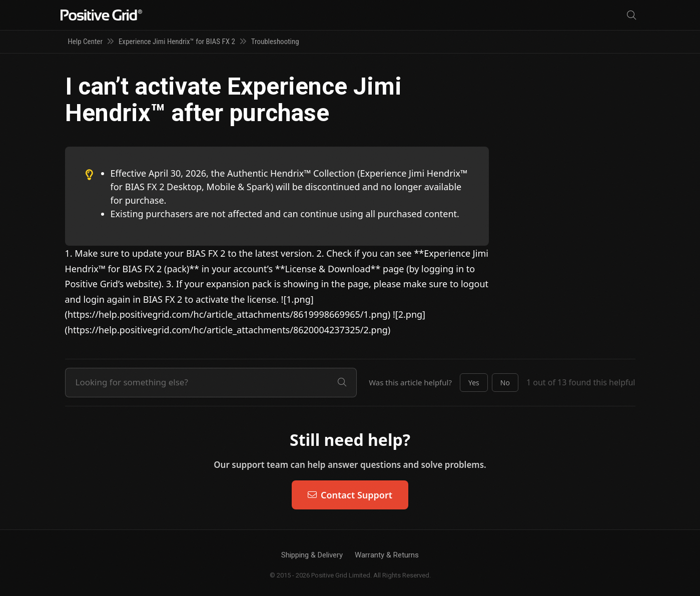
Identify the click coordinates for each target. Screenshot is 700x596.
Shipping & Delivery (312, 555)
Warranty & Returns (387, 555)
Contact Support (350, 495)
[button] (474, 383)
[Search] (631, 15)
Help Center (85, 42)
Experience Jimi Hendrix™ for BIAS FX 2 (177, 42)
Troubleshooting (275, 42)
